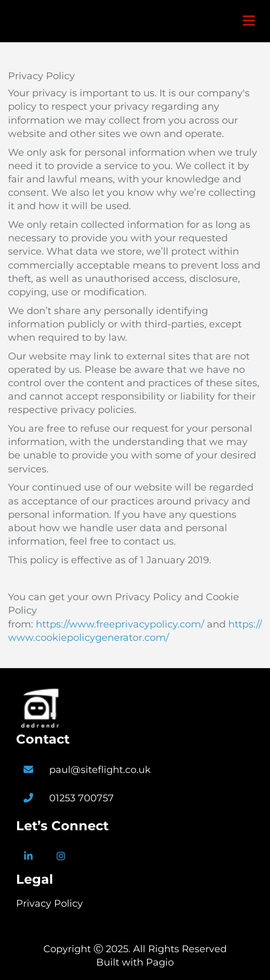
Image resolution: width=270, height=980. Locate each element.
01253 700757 (82, 798)
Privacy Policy (49, 904)
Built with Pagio (135, 962)
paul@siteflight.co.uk (100, 770)
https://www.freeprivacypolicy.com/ (120, 624)
